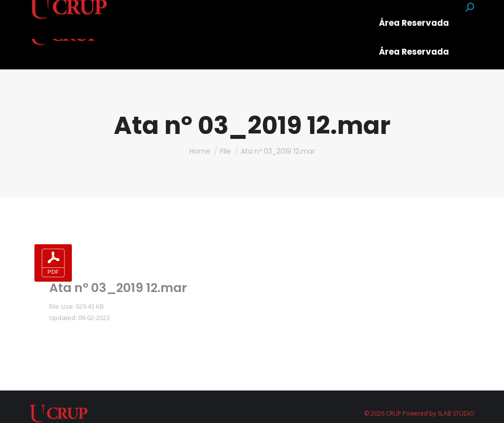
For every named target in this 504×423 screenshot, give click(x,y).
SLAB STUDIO (456, 413)
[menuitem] (157, 17)
